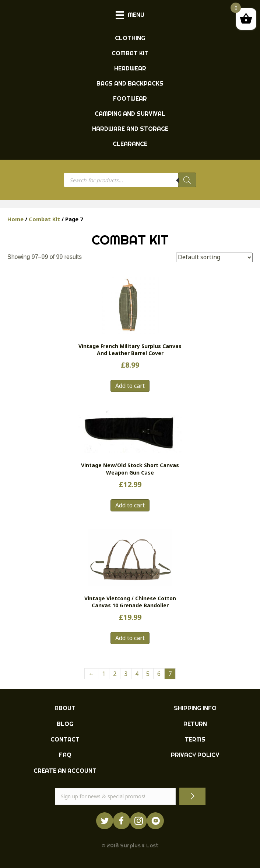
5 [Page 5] (148, 674)
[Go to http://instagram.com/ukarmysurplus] (138, 821)
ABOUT (65, 708)
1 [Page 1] (104, 674)
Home (15, 219)
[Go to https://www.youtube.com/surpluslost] (155, 821)
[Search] (187, 180)
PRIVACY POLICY (195, 755)
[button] (192, 796)
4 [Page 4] (137, 674)
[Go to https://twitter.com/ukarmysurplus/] (105, 821)
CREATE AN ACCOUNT (65, 771)
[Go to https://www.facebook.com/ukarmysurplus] (122, 821)
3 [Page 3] (126, 674)
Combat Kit (44, 219)
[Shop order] (214, 257)
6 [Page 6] (159, 674)
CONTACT (65, 739)
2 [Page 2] (115, 674)
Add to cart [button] (130, 386)
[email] (115, 796)
